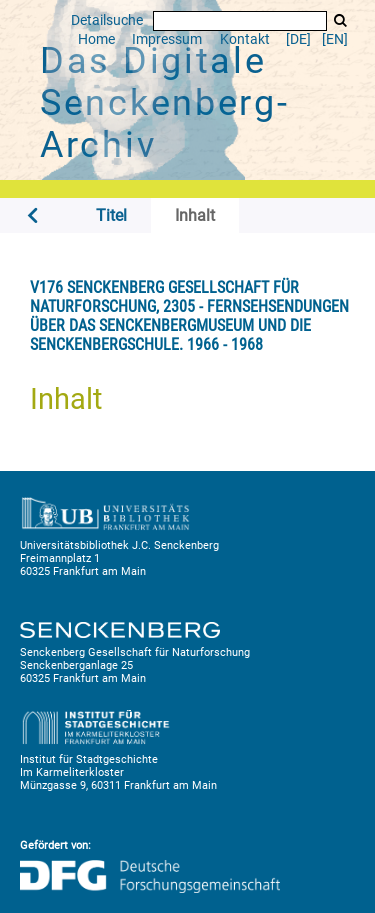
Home (96, 39)
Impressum (167, 39)
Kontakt (245, 39)
